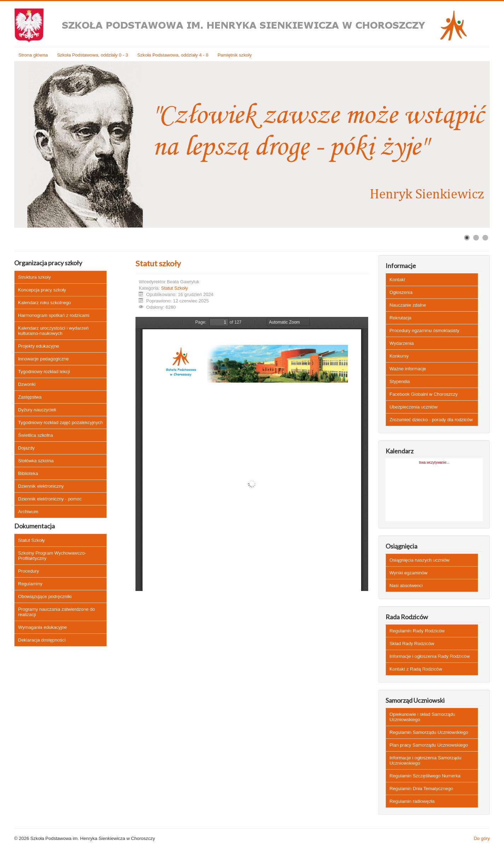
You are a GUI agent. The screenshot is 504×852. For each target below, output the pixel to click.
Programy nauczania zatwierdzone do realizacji (57, 612)
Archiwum (28, 512)
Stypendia (400, 381)
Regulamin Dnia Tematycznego (421, 789)
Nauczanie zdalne (408, 305)
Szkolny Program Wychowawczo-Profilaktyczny (52, 556)
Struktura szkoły (34, 277)
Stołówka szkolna (36, 461)
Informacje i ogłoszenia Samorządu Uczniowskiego (425, 760)
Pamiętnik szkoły (235, 55)
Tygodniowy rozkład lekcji (44, 372)
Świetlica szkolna (36, 435)
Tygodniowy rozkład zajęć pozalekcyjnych (60, 422)
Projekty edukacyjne (39, 346)
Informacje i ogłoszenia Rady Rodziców (430, 656)
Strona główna (33, 55)
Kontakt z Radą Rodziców (416, 669)
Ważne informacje (408, 369)
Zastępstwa (30, 397)
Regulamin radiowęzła (412, 801)
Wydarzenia (402, 343)
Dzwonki (27, 384)
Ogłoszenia (401, 292)
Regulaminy (30, 584)
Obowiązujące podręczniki (45, 596)
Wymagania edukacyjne (42, 627)
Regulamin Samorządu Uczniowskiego (429, 732)
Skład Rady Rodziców (412, 644)
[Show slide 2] (476, 238)
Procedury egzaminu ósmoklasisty (424, 331)
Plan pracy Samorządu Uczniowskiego (429, 745)
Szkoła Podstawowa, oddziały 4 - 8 (173, 55)
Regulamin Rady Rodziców (417, 631)
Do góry (482, 838)
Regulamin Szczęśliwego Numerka (425, 776)
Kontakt (397, 280)
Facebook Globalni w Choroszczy (424, 394)
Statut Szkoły (31, 540)
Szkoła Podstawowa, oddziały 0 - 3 (92, 55)
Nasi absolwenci (406, 586)
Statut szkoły (158, 263)
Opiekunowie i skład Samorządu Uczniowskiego (422, 717)
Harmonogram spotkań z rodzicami (54, 315)
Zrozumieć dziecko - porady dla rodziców (431, 420)
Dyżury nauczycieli (37, 410)
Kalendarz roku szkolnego (45, 303)
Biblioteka (28, 473)
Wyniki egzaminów (409, 573)
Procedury (28, 571)
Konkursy (399, 356)
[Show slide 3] (485, 238)
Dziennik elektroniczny (41, 486)
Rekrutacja (400, 318)
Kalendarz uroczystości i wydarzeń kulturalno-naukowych (53, 331)
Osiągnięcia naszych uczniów (419, 560)
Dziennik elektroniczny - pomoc (50, 499)
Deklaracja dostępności (42, 640)
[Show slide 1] (467, 238)
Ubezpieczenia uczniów (413, 407)
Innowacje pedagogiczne (43, 359)
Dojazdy (26, 448)
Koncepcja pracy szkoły (42, 290)
